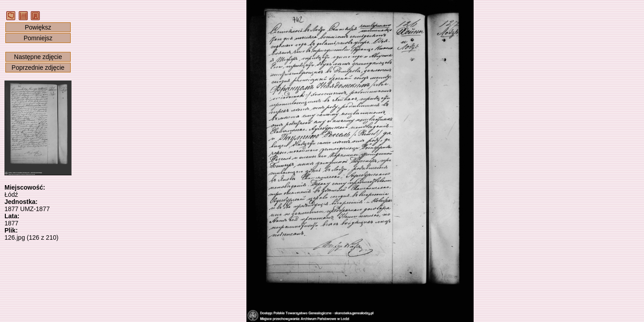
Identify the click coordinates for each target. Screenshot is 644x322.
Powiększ (38, 27)
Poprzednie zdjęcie (38, 68)
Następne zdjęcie (38, 57)
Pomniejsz (38, 38)
